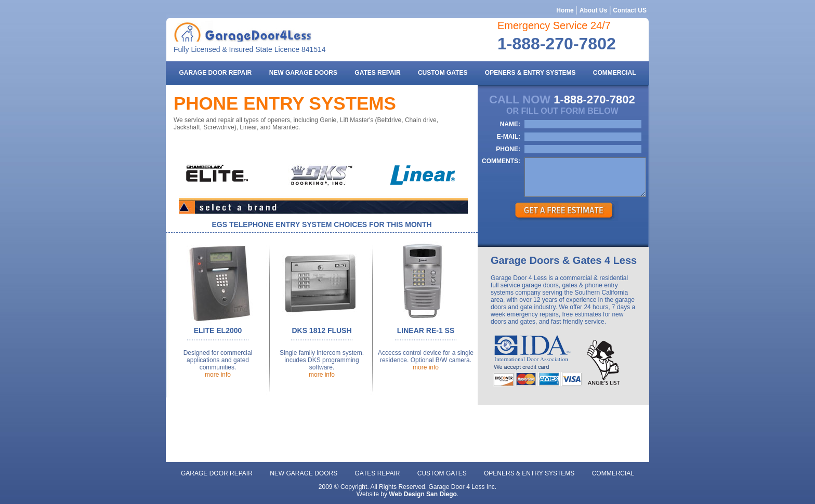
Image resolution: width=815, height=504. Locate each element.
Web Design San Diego (423, 494)
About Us (593, 10)
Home (565, 10)
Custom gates (443, 73)
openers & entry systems (530, 73)
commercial (615, 73)
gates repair (377, 73)
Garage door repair (215, 73)
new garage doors (303, 73)
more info (218, 375)
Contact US (630, 10)
